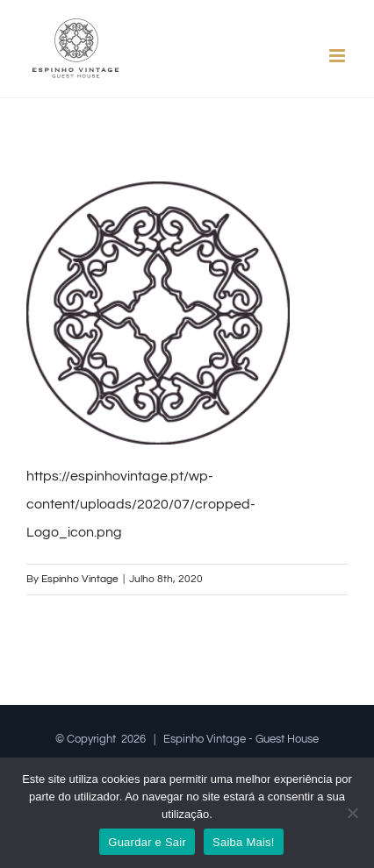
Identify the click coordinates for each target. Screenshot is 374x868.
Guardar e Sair (147, 842)
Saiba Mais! (244, 842)
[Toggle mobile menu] (338, 56)
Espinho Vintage (80, 579)
